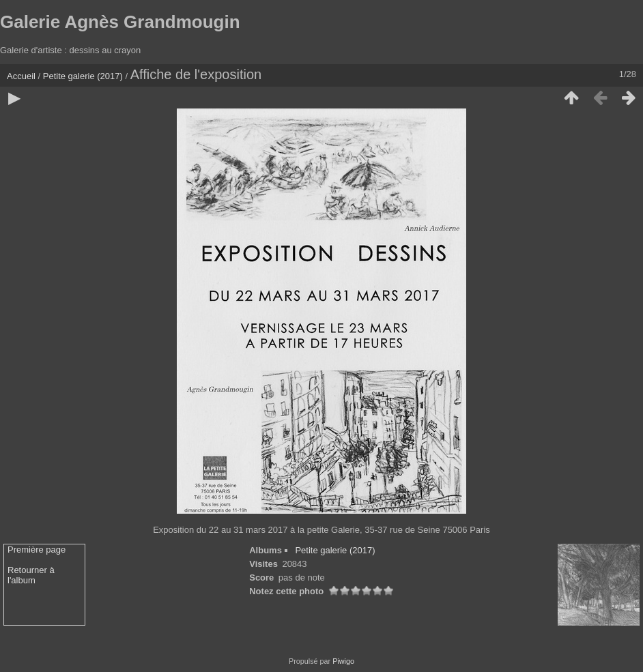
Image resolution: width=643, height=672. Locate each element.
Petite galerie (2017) (83, 76)
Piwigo (343, 661)
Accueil (21, 76)
